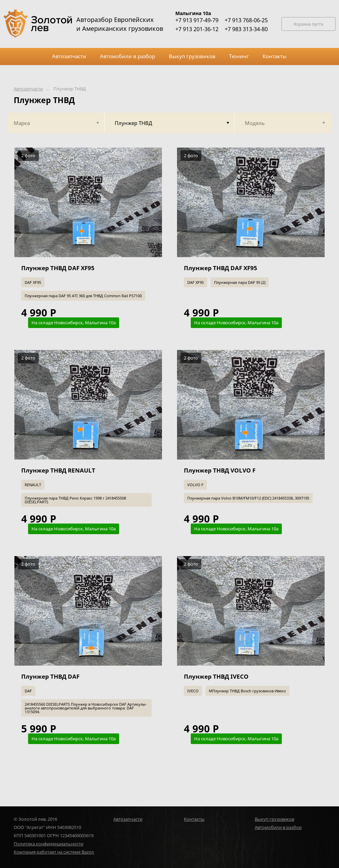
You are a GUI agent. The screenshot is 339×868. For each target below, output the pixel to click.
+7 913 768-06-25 (246, 20)
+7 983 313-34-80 (246, 29)
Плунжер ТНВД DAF (50, 676)
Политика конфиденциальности (48, 844)
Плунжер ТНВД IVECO (216, 676)
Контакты (194, 819)
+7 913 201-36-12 (197, 29)
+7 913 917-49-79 (197, 20)
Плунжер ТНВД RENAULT (58, 470)
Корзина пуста (309, 24)
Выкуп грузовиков (274, 819)
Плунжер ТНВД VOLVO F (220, 470)
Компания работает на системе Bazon (54, 852)
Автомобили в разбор (278, 827)
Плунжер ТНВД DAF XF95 (58, 268)
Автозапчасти (28, 89)
